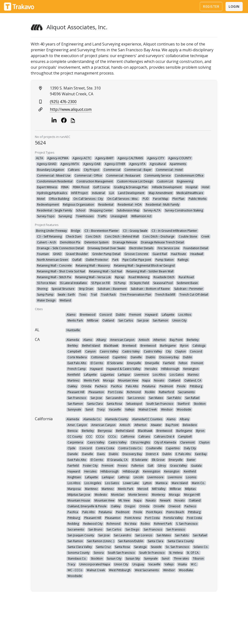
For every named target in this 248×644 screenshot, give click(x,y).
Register (211, 6)
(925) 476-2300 (63, 102)
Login (234, 6)
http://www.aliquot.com (71, 109)
